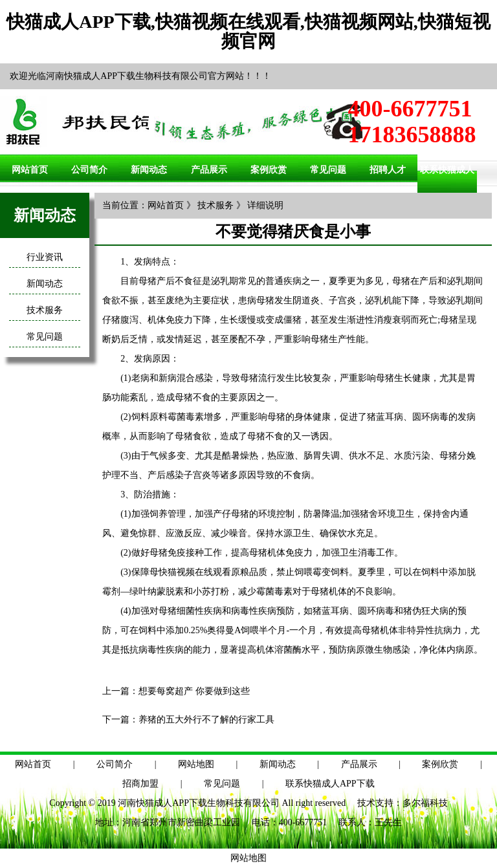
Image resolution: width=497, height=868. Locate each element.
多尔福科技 (425, 803)
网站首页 (30, 170)
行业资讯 (45, 257)
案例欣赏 (269, 170)
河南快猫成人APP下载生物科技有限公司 (199, 803)
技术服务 (45, 310)
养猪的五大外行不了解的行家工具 (206, 720)
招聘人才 (388, 170)
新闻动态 (149, 170)
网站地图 (196, 764)
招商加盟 (140, 784)
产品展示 (209, 170)
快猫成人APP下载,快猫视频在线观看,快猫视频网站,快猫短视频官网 (248, 31)
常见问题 (328, 170)
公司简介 (89, 170)
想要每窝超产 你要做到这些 (194, 691)
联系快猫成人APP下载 (330, 784)
